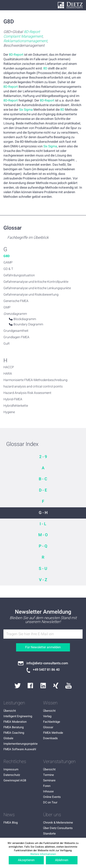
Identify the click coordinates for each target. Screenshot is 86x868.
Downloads (50, 738)
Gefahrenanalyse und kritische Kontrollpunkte (36, 282)
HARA (8, 374)
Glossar (48, 727)
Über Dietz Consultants (58, 828)
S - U (43, 569)
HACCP (9, 367)
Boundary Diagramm (28, 324)
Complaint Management (23, 36)
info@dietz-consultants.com (47, 664)
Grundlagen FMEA (16, 337)
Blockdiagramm (25, 319)
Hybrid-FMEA (13, 399)
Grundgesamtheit (16, 331)
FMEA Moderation (15, 722)
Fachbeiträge (52, 722)
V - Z (43, 580)
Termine (49, 775)
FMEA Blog (11, 823)
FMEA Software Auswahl (20, 749)
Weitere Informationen (43, 854)
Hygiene (9, 412)
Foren (47, 786)
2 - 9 (43, 457)
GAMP (8, 263)
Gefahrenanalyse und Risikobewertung (31, 295)
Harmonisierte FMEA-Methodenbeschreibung (35, 380)
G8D (7, 256)
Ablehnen (62, 860)
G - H (43, 513)
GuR (7, 344)
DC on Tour (50, 802)
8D (45, 69)
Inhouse (48, 791)
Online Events (52, 797)
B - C (43, 479)
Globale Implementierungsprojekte (21, 741)
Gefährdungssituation (19, 275)
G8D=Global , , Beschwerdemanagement (26, 39)
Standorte (49, 834)
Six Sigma (26, 110)
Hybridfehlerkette (16, 406)
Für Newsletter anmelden (43, 647)
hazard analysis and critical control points (33, 387)
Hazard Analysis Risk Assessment (27, 393)
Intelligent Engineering (18, 716)
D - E (43, 490)
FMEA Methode (53, 733)
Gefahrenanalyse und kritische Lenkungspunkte (37, 288)
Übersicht (10, 711)
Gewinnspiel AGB (15, 780)
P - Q (43, 546)
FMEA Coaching (14, 733)
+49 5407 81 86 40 (46, 670)
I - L (43, 524)
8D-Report (32, 32)
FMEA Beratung (14, 727)
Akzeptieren (26, 860)
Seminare (49, 780)
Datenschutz (12, 775)
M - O (43, 535)
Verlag (47, 716)
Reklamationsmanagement (25, 41)
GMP (7, 308)
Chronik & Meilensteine (58, 823)
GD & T (8, 269)
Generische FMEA (16, 301)
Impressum (11, 769)
